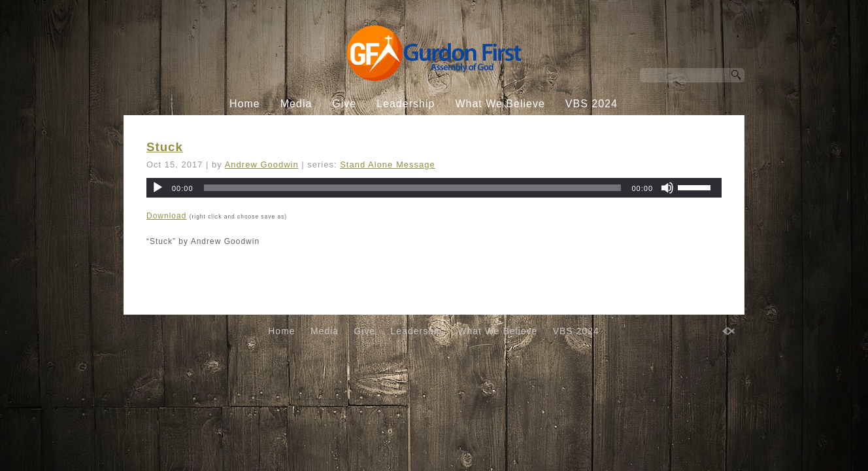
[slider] (413, 188)
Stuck (165, 147)
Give (344, 104)
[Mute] (667, 188)
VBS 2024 (592, 104)
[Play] (158, 188)
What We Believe (500, 104)
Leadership (406, 104)
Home (245, 104)
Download (166, 216)
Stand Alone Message (387, 165)
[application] (434, 188)
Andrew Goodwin (262, 165)
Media (296, 104)
